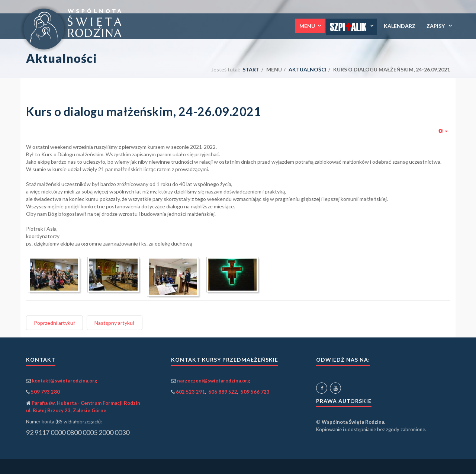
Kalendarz (400, 26)
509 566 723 (255, 392)
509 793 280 (45, 392)
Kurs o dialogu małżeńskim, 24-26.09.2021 (144, 111)
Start (251, 69)
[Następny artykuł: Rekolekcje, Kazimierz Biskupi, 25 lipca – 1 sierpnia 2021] (115, 323)
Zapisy (436, 26)
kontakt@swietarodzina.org (65, 381)
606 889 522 (223, 392)
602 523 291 (190, 392)
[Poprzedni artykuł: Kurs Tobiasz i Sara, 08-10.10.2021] (54, 323)
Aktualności (308, 69)
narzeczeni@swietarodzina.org (214, 381)
